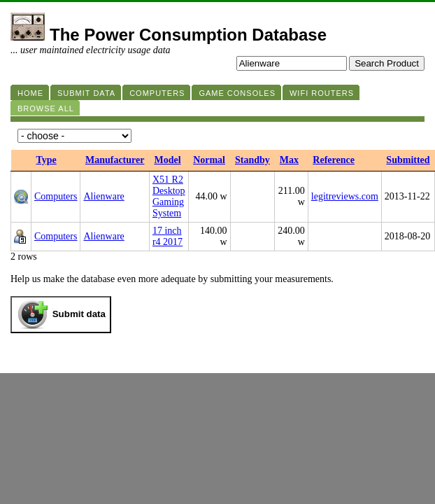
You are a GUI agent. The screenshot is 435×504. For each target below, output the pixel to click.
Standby (252, 160)
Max (289, 160)
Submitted (408, 160)
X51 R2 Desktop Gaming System (169, 196)
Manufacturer (115, 160)
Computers (56, 196)
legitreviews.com (345, 196)
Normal (209, 160)
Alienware (104, 196)
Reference (334, 160)
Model (167, 160)
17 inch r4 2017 (167, 236)
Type (47, 160)
